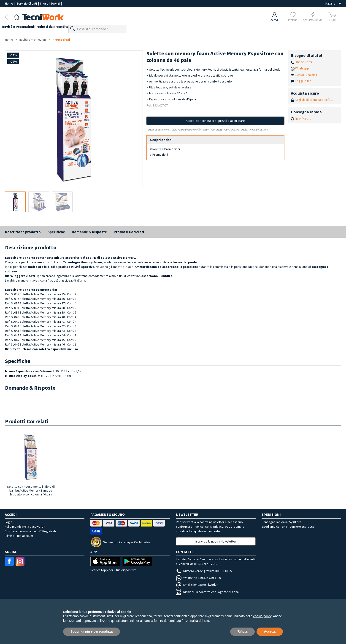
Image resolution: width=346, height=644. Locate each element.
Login (8, 522)
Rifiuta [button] (243, 631)
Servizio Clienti (27, 3)
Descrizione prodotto (23, 232)
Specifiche (56, 232)
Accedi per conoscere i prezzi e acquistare (215, 121)
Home (9, 3)
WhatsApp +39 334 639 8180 (198, 578)
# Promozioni (159, 154)
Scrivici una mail (306, 75)
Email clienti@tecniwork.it (197, 585)
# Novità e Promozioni (165, 149)
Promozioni (61, 40)
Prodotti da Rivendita (58, 28)
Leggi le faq (303, 81)
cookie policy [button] (262, 616)
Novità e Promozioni (21, 28)
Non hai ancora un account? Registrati (30, 531)
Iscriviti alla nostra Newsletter (216, 541)
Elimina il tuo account (19, 536)
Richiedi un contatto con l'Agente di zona (207, 592)
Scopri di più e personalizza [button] (92, 631)
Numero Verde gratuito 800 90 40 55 (204, 571)
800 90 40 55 (304, 62)
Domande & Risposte (89, 232)
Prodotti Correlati (129, 232)
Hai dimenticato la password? (25, 527)
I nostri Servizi (50, 3)
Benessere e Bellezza (96, 28)
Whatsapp (302, 68)
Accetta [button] (270, 631)
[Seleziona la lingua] (333, 4)
